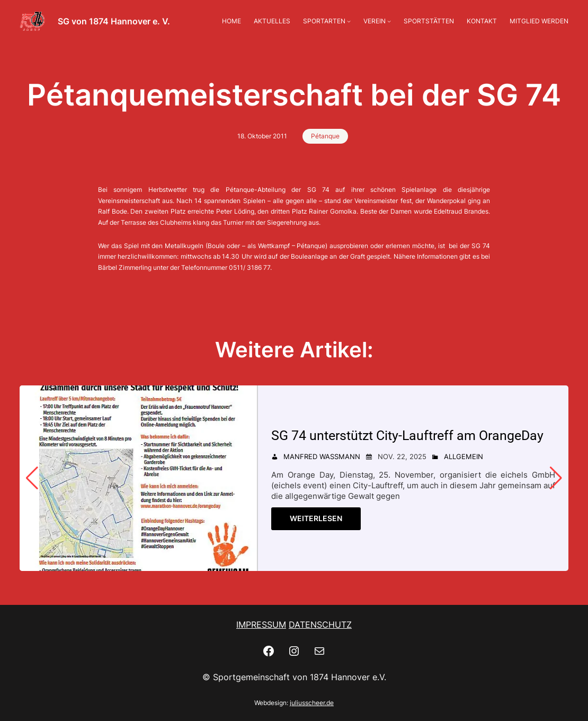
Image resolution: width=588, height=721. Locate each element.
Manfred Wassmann (322, 456)
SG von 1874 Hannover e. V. (114, 21)
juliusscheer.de (312, 703)
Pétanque (325, 136)
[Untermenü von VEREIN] (389, 21)
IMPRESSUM (261, 625)
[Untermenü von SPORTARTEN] (349, 21)
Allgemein (464, 456)
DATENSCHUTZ (320, 625)
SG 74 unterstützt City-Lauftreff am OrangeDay (407, 436)
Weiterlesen (316, 518)
